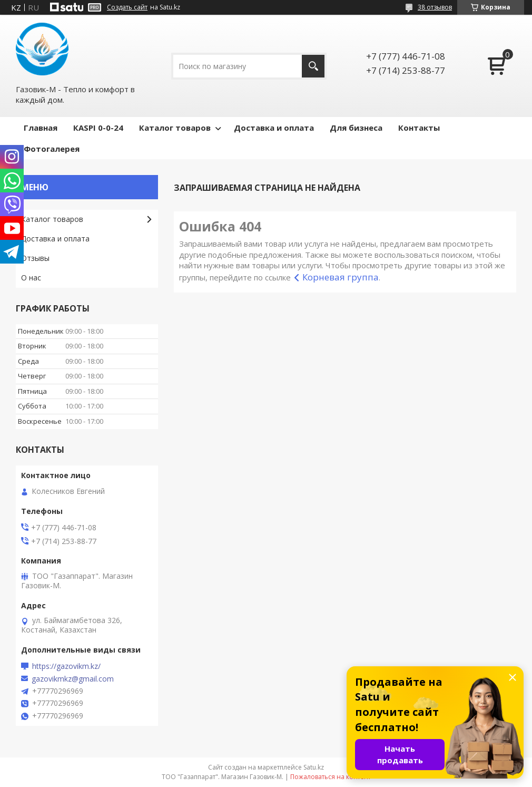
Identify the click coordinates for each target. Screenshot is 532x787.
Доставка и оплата (274, 128)
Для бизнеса (356, 128)
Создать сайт (127, 7)
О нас (31, 278)
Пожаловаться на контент (331, 777)
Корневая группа (341, 277)
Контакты (419, 128)
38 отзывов (435, 7)
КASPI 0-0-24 (98, 128)
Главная (41, 128)
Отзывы (35, 258)
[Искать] (313, 66)
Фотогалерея (52, 149)
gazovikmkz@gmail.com (73, 679)
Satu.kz (314, 767)
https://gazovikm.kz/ (66, 666)
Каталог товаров (175, 128)
